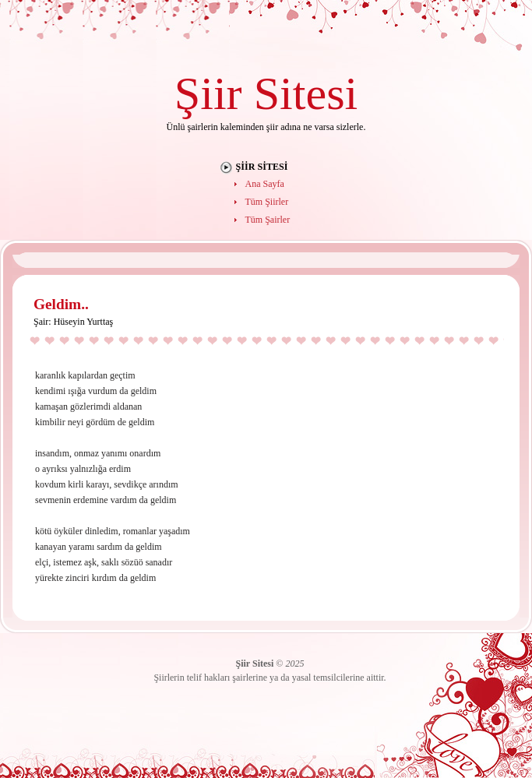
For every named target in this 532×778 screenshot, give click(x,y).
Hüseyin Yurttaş (84, 322)
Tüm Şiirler (267, 202)
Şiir (208, 93)
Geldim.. (61, 304)
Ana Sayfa (265, 184)
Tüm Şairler (268, 220)
